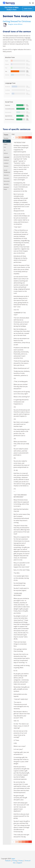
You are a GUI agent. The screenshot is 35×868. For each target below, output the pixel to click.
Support (20, 863)
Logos (13, 859)
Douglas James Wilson (15, 24)
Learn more (28, 9)
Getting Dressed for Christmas (17, 21)
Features (8, 861)
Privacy (21, 861)
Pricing (15, 861)
